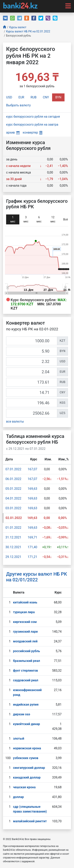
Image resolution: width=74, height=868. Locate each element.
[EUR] (32, 372)
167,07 (32, 469)
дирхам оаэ (22, 714)
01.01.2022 (13, 528)
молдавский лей (25, 641)
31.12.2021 (13, 537)
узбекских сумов (26, 758)
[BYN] (32, 351)
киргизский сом (25, 622)
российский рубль (26, 651)
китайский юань (25, 602)
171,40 (32, 547)
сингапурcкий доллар (29, 768)
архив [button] (13, 132)
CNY (46, 97)
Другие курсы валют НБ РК (37, 577)
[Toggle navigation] (67, 6)
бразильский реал (27, 661)
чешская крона (24, 787)
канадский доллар (27, 777)
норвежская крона (27, 748)
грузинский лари (25, 632)
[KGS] (32, 403)
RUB (34, 97)
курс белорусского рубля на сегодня (33, 117)
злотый (19, 739)
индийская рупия (26, 705)
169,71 (32, 537)
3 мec (26, 219)
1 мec (13, 219)
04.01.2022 (13, 498)
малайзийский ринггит (30, 821)
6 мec (39, 219)
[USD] (32, 362)
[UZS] (32, 413)
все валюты (15, 421)
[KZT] (32, 341)
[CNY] (32, 393)
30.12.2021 (13, 547)
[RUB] (32, 382)
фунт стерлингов (25, 671)
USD (9, 97)
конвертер (32, 132)
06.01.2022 (13, 479)
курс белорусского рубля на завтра (32, 125)
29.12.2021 (13, 557)
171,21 (32, 557)
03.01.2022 (13, 508)
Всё (66, 219)
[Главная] (5, 27)
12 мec (53, 219)
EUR (21, 97)
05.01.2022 (13, 489)
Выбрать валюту (18, 105)
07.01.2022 (13, 469)
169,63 (32, 489)
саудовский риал (26, 680)
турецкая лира (24, 612)
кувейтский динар (27, 724)
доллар (18, 797)
